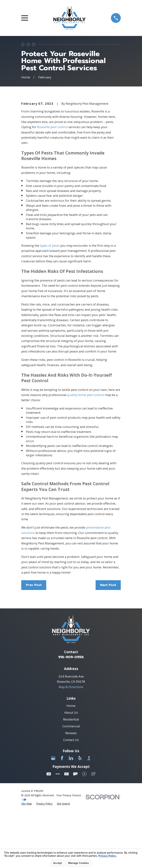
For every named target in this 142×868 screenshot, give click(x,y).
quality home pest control (86, 456)
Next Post (108, 646)
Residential (71, 781)
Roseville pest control (52, 189)
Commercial (71, 788)
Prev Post (34, 646)
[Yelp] (80, 820)
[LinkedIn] (71, 820)
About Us (71, 774)
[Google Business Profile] (53, 820)
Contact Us (71, 801)
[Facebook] (62, 820)
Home (71, 767)
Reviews (71, 795)
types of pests (50, 307)
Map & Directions (71, 748)
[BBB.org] (89, 820)
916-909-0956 (71, 719)
